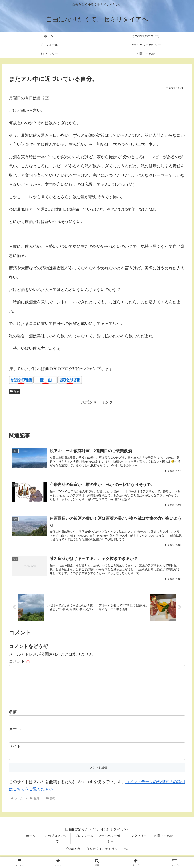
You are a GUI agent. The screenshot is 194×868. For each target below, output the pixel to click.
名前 (13, 725)
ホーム (31, 848)
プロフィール (84, 848)
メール (15, 742)
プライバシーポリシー (111, 851)
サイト (15, 759)
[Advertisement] (97, 416)
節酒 (15, 391)
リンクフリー (137, 848)
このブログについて (57, 851)
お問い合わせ (164, 848)
